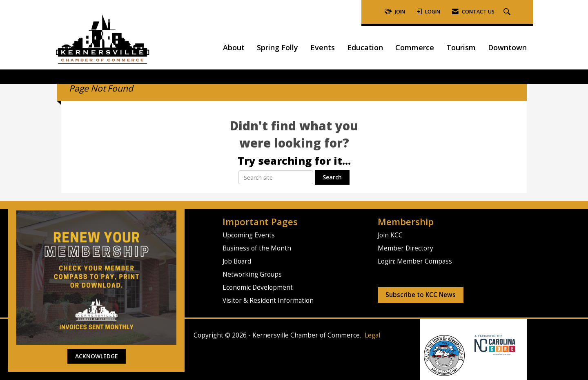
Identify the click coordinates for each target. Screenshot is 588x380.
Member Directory (405, 248)
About (234, 47)
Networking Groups (252, 274)
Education (365, 47)
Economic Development (258, 287)
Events (323, 47)
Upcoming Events (249, 235)
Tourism (461, 47)
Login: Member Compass (415, 261)
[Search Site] (508, 12)
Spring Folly (277, 47)
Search (332, 177)
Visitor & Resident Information (268, 301)
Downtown (507, 47)
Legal (372, 335)
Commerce (415, 47)
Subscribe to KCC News (421, 295)
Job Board (237, 261)
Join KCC (390, 235)
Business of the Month (257, 248)
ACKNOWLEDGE (97, 356)
